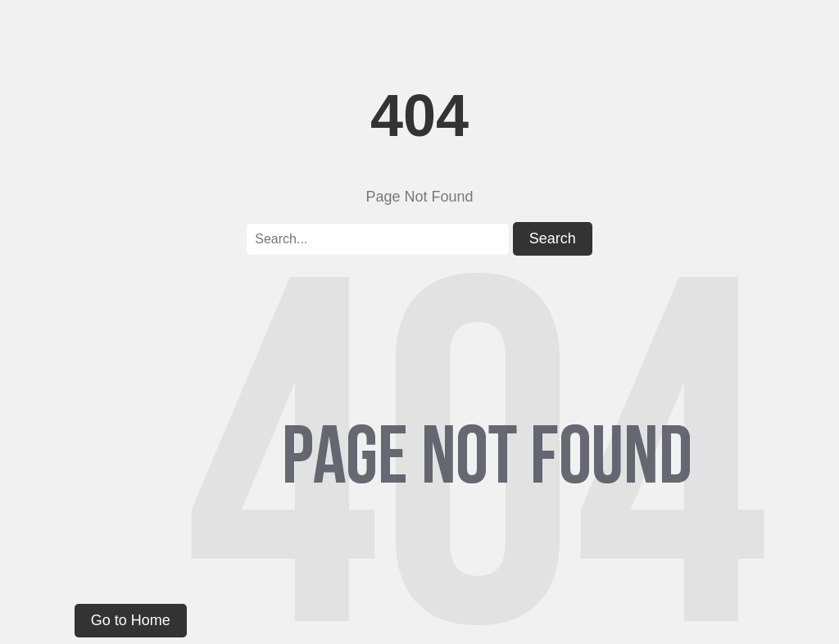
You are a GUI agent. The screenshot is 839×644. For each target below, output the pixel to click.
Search (553, 238)
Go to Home (131, 620)
